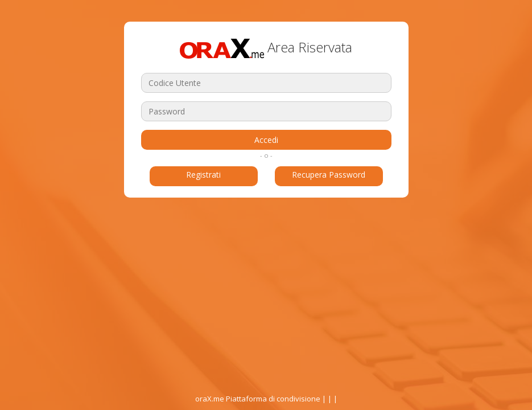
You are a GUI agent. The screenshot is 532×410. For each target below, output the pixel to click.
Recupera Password (329, 175)
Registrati (203, 175)
